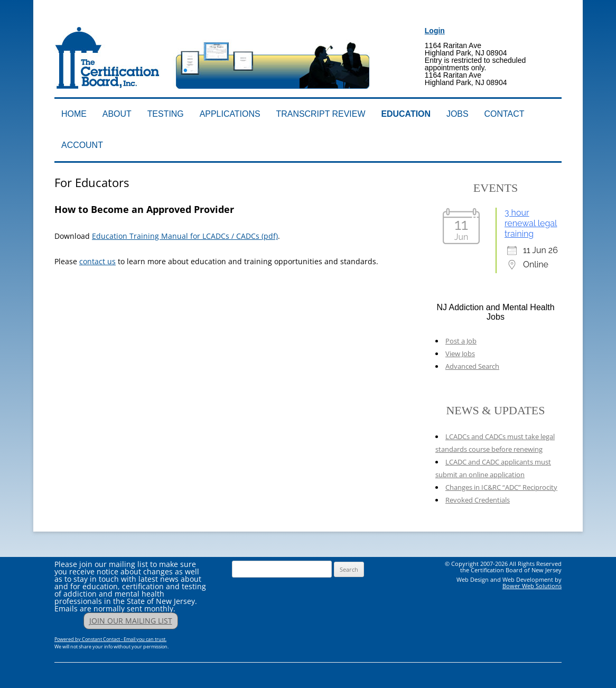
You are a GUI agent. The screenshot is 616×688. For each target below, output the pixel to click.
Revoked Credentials (478, 500)
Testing (166, 114)
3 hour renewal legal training (531, 223)
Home (74, 114)
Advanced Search (472, 366)
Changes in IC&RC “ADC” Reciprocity (501, 487)
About (117, 114)
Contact (505, 114)
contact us (97, 261)
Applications (230, 114)
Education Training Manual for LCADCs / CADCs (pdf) (185, 236)
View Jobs (460, 354)
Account (82, 145)
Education (406, 114)
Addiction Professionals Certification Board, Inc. (204, 20)
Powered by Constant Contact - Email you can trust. (110, 639)
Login (435, 31)
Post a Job (461, 341)
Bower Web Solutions (532, 586)
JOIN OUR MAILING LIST (131, 621)
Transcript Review (321, 114)
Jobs (458, 114)
